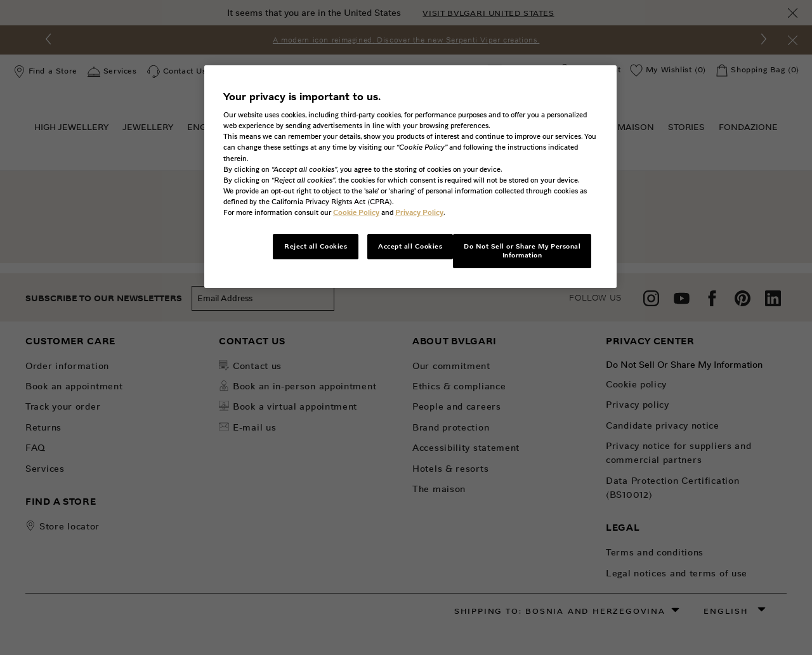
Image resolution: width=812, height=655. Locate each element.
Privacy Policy (419, 212)
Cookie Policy (356, 212)
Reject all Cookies (316, 246)
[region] (410, 177)
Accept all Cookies (410, 246)
